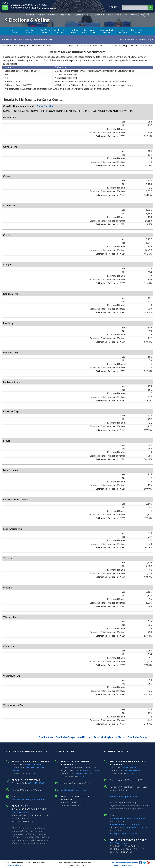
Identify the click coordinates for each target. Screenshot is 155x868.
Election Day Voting (29, 31)
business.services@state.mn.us (127, 818)
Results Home (127, 39)
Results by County (137, 737)
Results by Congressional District (70, 737)
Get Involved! (122, 31)
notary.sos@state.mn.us (123, 833)
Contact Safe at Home (73, 790)
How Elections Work (138, 31)
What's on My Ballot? (60, 31)
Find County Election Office (89, 31)
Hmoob (41, 15)
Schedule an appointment (124, 796)
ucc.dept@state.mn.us (134, 827)
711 (33, 773)
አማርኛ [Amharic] (134, 15)
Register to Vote (15, 31)
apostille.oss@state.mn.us (125, 824)
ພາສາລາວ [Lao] (99, 15)
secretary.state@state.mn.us (28, 799)
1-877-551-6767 (133, 770)
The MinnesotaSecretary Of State (35, 7)
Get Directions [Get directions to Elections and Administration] (20, 812)
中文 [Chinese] (89, 15)
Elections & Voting (27, 20)
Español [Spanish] (30, 15)
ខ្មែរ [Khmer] (126, 15)
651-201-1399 (91, 770)
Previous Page (145, 39)
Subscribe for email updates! (125, 863)
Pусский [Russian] (79, 15)
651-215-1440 (33, 764)
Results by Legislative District (108, 737)
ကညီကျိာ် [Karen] (145, 15)
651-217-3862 (36, 783)
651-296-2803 (131, 767)
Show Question (46, 106)
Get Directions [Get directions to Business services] (118, 843)
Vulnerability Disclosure (122, 865)
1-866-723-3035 (84, 773)
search (113, 7)
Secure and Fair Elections (107, 31)
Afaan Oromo (114, 15)
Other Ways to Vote (44, 31)
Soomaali (53, 15)
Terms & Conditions (13, 865)
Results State (42, 737)
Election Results (74, 31)
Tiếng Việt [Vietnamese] (66, 15)
